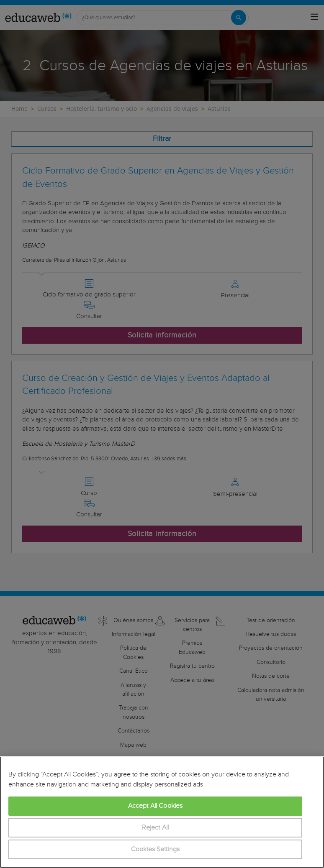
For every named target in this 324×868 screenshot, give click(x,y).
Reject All (156, 828)
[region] (162, 812)
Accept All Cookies (156, 806)
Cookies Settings (156, 849)
